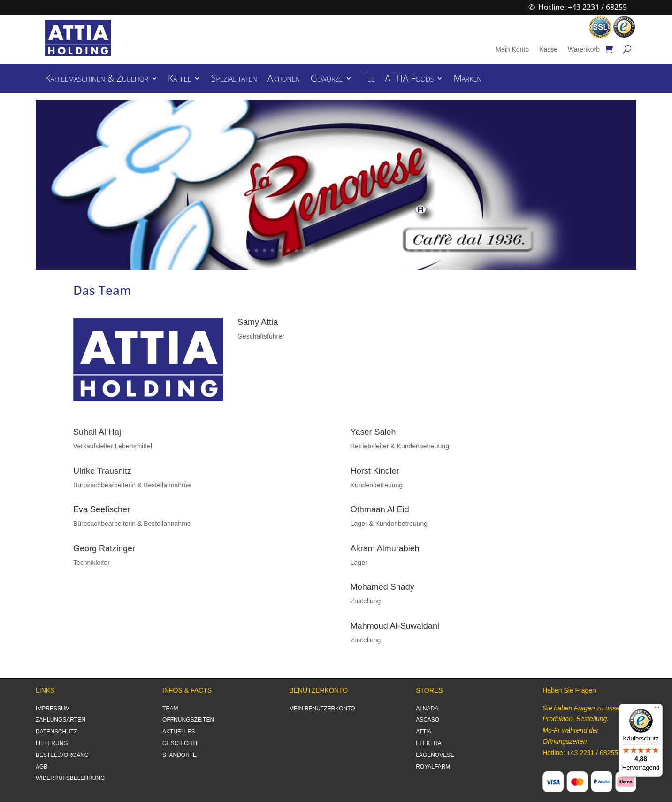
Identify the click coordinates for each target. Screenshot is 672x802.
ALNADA (427, 709)
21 (384, 251)
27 (432, 251)
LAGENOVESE (435, 755)
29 (448, 251)
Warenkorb (584, 50)
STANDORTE (179, 755)
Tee (368, 80)
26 (424, 251)
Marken (467, 80)
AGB (42, 767)
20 (376, 251)
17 (352, 251)
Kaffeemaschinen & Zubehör (97, 80)
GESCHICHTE (181, 743)
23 (400, 251)
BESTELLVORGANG (62, 755)
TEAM (170, 709)
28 (440, 251)
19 (368, 251)
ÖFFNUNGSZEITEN (188, 720)
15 (336, 251)
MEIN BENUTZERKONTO (322, 709)
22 (392, 251)
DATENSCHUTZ (56, 732)
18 (360, 251)
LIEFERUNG (52, 743)
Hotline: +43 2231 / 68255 (583, 7)
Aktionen (284, 80)
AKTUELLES (179, 732)
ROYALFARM (433, 767)
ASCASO (428, 720)
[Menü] (657, 709)
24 (408, 251)
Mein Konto (512, 50)
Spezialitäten (234, 80)
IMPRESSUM (53, 709)
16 (344, 251)
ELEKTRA (429, 743)
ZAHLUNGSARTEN (61, 720)
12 (312, 251)
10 (296, 251)
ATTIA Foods (409, 80)
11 (304, 251)
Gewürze (326, 80)
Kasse (548, 50)
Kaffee (180, 80)
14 (328, 251)
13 (320, 251)
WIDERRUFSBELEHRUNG (70, 778)
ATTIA (424, 732)
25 (416, 251)
